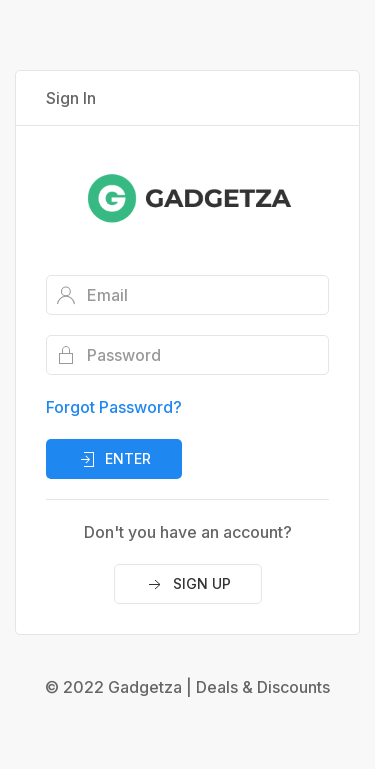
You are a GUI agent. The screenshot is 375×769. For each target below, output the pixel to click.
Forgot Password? (114, 407)
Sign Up (188, 585)
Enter (114, 460)
